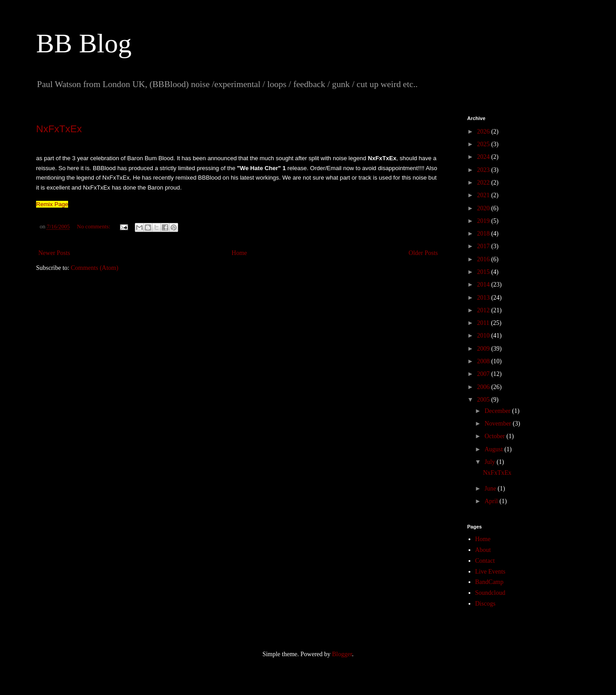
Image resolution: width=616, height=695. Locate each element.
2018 (484, 234)
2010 (484, 336)
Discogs (485, 604)
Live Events (490, 572)
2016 (484, 259)
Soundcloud (490, 593)
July (490, 462)
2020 (484, 208)
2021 (484, 195)
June (491, 489)
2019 (484, 221)
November (499, 424)
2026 (484, 132)
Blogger (342, 654)
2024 (484, 157)
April (492, 501)
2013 (484, 298)
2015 (484, 272)
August (494, 449)
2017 (484, 246)
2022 (484, 183)
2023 (484, 170)
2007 (484, 374)
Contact (485, 561)
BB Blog (84, 43)
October (495, 436)
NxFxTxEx (59, 129)
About (483, 550)
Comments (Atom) (94, 268)
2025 (484, 144)
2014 (484, 285)
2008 (484, 361)
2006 (484, 387)
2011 (484, 323)
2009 (484, 349)
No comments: (94, 227)
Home (239, 253)
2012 (484, 310)
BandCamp (490, 582)
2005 (484, 400)
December (498, 411)
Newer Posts (54, 253)
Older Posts (423, 253)
